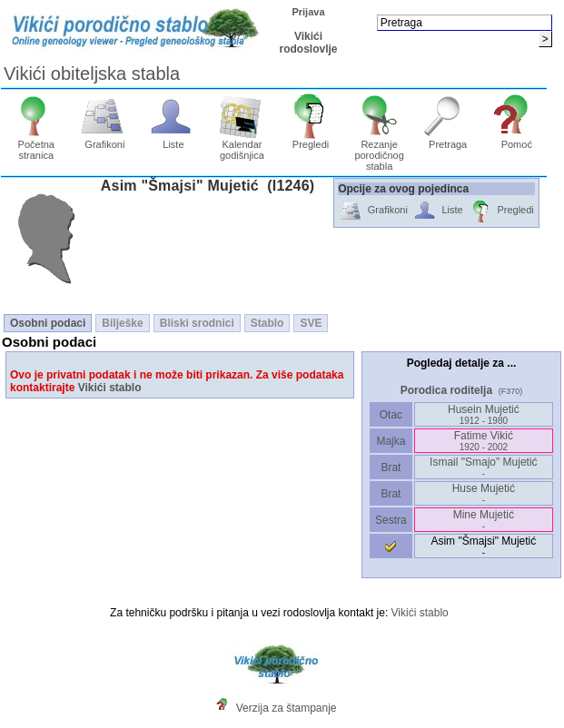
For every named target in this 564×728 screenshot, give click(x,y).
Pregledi (311, 140)
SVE (311, 323)
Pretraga (448, 140)
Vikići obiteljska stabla (92, 74)
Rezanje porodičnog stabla (379, 151)
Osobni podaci (48, 323)
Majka (391, 441)
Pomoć (516, 140)
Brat (391, 467)
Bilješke (122, 323)
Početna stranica (36, 145)
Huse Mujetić (484, 493)
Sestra (391, 520)
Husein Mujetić (484, 414)
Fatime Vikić (484, 441)
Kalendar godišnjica (242, 145)
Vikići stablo (110, 388)
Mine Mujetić (484, 520)
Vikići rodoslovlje (308, 43)
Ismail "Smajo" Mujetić (484, 467)
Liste (174, 140)
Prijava (308, 12)
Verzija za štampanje (287, 708)
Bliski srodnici (197, 323)
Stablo (267, 323)
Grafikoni (105, 140)
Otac (391, 415)
